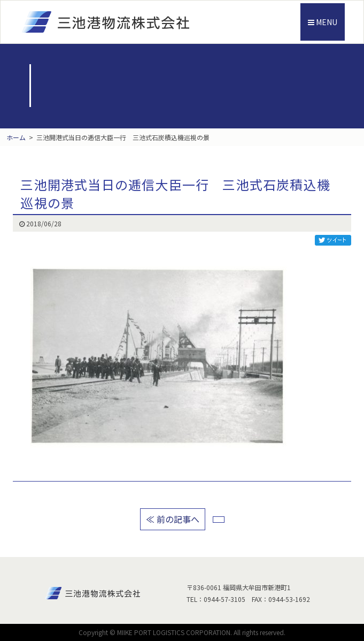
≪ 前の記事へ (173, 519)
